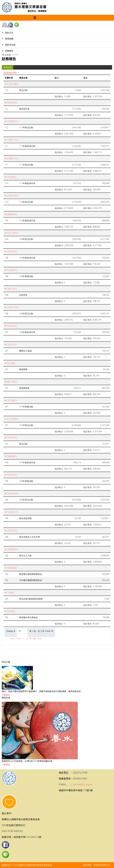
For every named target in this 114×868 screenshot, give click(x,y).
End (40, 639)
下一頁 (33, 639)
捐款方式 (9, 33)
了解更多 (6, 695)
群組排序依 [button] (11, 73)
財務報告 (9, 51)
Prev (19, 639)
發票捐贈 (9, 39)
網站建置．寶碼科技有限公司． (98, 865)
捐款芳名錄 (10, 45)
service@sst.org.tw (82, 784)
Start (12, 639)
